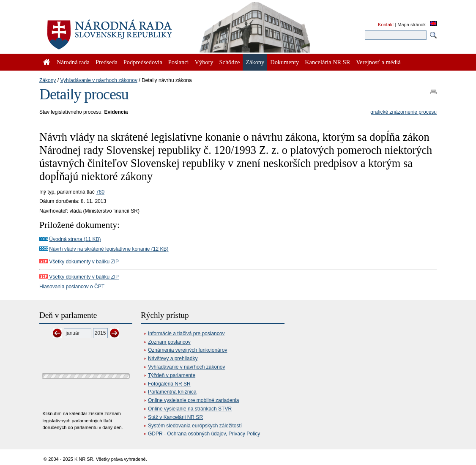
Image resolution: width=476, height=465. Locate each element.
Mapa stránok (412, 25)
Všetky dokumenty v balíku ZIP (79, 262)
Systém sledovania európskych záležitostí (195, 426)
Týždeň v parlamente (172, 375)
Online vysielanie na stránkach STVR (190, 409)
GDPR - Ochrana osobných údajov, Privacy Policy (204, 434)
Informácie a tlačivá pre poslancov (186, 334)
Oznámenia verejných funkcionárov (187, 350)
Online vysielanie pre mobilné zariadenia (193, 400)
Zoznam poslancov (169, 342)
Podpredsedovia (143, 62)
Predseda (107, 62)
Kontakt (386, 25)
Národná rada (73, 62)
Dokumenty (285, 62)
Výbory (204, 62)
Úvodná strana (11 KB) (75, 239)
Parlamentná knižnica (172, 392)
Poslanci (179, 62)
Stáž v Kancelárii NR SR (175, 417)
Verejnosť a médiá (378, 62)
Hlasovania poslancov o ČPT (72, 287)
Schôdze (230, 62)
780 (100, 192)
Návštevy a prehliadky (173, 358)
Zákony (48, 80)
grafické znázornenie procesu (404, 112)
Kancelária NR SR (327, 62)
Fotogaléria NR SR (169, 384)
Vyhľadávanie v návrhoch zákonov (99, 80)
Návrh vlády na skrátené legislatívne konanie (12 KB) (109, 249)
